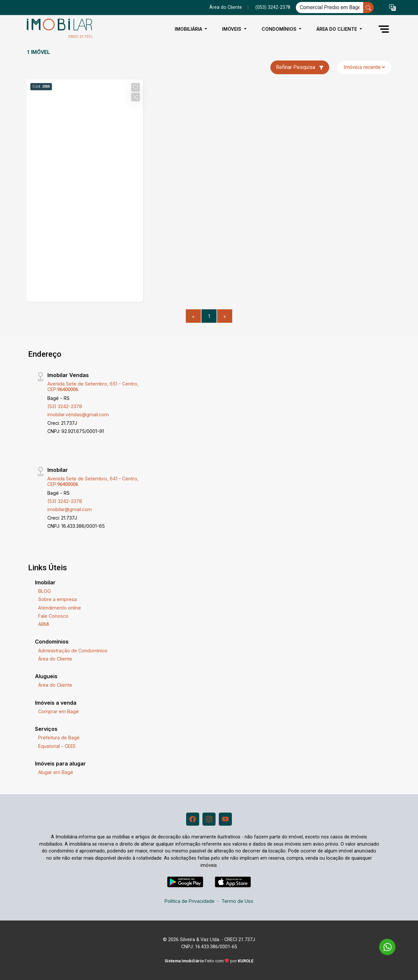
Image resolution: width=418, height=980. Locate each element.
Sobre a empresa (57, 599)
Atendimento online (60, 608)
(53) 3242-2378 (65, 406)
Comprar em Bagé (58, 711)
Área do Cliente (226, 7)
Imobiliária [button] (189, 29)
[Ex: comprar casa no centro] (330, 8)
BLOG (45, 591)
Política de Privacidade (190, 901)
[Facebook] (193, 819)
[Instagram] (209, 819)
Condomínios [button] (280, 29)
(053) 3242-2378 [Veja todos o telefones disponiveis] (273, 7)
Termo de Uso (237, 901)
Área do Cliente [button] (337, 29)
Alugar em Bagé (56, 772)
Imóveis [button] (232, 29)
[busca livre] (368, 8)
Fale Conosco (53, 616)
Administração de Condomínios (73, 651)
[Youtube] (225, 819)
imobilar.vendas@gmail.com (78, 414)
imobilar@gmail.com (70, 509)
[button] (393, 8)
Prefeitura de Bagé (59, 738)
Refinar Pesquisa (300, 67)
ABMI (44, 624)
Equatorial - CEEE (57, 746)
